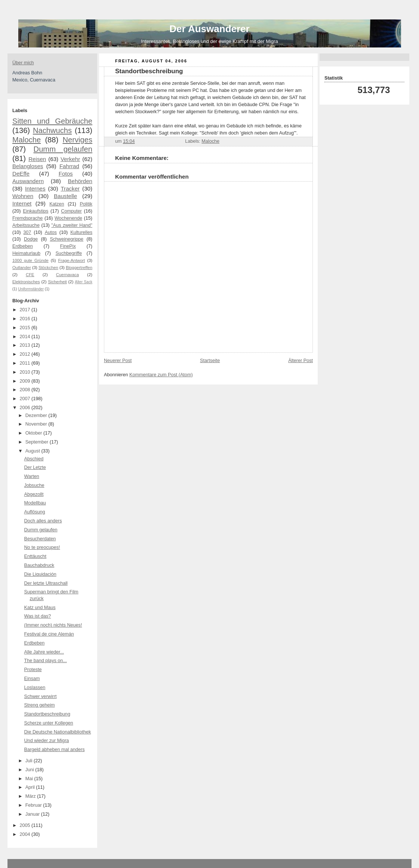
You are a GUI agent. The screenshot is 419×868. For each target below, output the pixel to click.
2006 (26, 408)
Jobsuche (34, 485)
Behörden (80, 181)
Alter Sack (84, 282)
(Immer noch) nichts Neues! (53, 625)
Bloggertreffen (79, 268)
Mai (30, 779)
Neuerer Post (118, 361)
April (31, 787)
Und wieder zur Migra (47, 741)
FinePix (68, 246)
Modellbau (35, 503)
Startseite (210, 361)
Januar (33, 814)
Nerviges (77, 140)
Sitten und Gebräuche (52, 121)
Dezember (37, 416)
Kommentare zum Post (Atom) (161, 375)
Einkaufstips (36, 211)
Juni (30, 770)
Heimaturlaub (26, 253)
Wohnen (23, 196)
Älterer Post (301, 361)
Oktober (34, 433)
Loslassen (35, 688)
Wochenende (68, 218)
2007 (26, 399)
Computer (71, 211)
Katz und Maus (40, 608)
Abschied (34, 459)
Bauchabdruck (39, 565)
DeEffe (21, 174)
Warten (32, 476)
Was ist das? (38, 616)
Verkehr (70, 159)
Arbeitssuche (26, 225)
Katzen (57, 204)
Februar (34, 805)
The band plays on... (46, 661)
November (37, 424)
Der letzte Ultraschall (46, 583)
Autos (51, 232)
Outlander (22, 268)
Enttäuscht (36, 556)
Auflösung (35, 512)
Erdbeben (23, 246)
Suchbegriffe (69, 253)
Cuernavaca (67, 275)
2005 (26, 825)
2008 (26, 390)
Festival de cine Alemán (49, 634)
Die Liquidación (40, 574)
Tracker (70, 189)
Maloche (27, 140)
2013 (26, 345)
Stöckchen (48, 268)
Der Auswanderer (209, 29)
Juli (30, 761)
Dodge (31, 239)
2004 (26, 834)
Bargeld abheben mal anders (55, 750)
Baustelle (65, 196)
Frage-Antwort (71, 260)
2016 (26, 319)
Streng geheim (40, 705)
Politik (86, 204)
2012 (26, 354)
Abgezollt (34, 494)
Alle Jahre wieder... (44, 652)
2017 (26, 310)
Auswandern (28, 181)
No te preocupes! (42, 547)
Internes (35, 189)
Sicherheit (57, 282)
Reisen (37, 159)
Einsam (32, 679)
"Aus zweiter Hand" (72, 225)
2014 (26, 337)
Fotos (66, 174)
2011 (26, 363)
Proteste (33, 670)
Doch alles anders (43, 521)
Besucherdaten (40, 539)
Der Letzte (35, 467)
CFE (30, 275)
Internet (22, 203)
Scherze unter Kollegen (49, 723)
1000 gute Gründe (30, 260)
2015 (26, 328)
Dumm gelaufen (63, 149)
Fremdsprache (27, 218)
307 (27, 232)
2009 (26, 381)
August (33, 451)
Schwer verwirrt (41, 696)
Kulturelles (81, 232)
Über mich (23, 63)
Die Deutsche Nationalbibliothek (58, 732)
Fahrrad (69, 166)
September (38, 442)
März (31, 796)
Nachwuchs (52, 130)
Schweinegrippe (67, 239)
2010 (26, 372)
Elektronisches (26, 282)
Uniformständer (31, 289)
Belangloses (28, 166)
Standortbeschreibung (47, 714)
